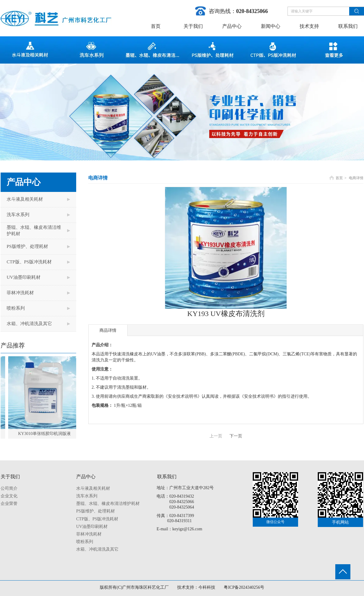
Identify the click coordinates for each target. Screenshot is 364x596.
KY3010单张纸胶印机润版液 (47, 434)
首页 (339, 178)
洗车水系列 (87, 496)
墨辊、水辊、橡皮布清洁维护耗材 (108, 504)
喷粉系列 (85, 542)
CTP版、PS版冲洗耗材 (97, 519)
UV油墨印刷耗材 (92, 527)
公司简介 (9, 488)
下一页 (236, 436)
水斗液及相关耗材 (93, 488)
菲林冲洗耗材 (89, 534)
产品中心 (86, 477)
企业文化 (9, 496)
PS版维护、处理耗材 (96, 511)
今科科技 (207, 587)
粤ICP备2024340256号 (244, 587)
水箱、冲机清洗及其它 (97, 549)
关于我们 (10, 477)
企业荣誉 (9, 504)
